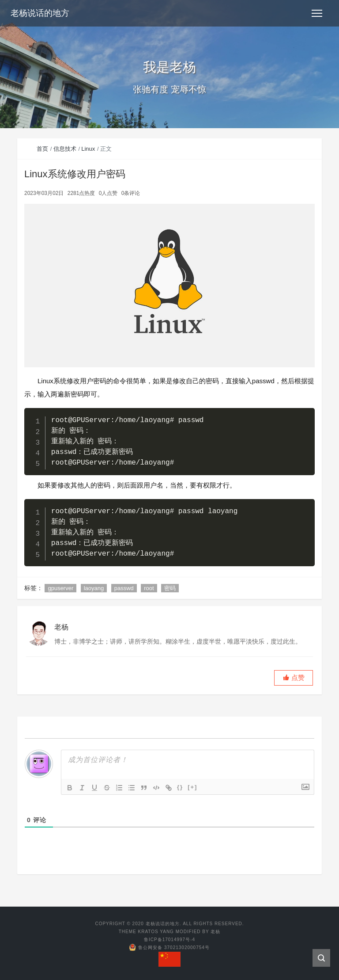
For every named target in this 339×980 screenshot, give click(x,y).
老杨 (215, 932)
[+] (192, 787)
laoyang (94, 588)
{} (180, 787)
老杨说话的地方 (40, 13)
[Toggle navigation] (317, 13)
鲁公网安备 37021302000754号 (169, 948)
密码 (170, 588)
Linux (88, 149)
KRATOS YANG (156, 932)
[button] (294, 678)
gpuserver (60, 588)
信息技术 (65, 149)
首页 (42, 149)
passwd (124, 588)
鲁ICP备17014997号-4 (169, 940)
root (149, 588)
